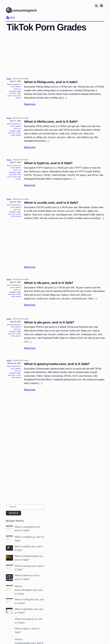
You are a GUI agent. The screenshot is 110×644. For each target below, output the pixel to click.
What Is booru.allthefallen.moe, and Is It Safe (29, 590)
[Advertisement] (58, 54)
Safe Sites (12, 133)
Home (9, 79)
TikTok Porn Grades (16, 97)
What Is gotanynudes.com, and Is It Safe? (57, 364)
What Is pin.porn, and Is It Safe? (49, 322)
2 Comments (15, 372)
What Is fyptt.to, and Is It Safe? (48, 163)
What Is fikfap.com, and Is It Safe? (51, 82)
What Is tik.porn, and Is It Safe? (49, 283)
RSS (12, 18)
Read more (30, 104)
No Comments (15, 90)
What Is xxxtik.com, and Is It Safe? (51, 203)
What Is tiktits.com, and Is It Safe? (51, 122)
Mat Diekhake (14, 84)
